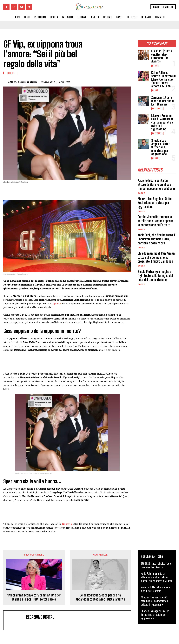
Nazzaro (67, 524)
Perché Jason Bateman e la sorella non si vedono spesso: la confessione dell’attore (156, 221)
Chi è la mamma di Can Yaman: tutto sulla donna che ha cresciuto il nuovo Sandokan (157, 257)
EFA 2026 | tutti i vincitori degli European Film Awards (162, 56)
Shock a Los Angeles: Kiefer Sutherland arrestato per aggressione (160, 147)
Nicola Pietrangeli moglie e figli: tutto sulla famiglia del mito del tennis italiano (155, 276)
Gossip (155, 90)
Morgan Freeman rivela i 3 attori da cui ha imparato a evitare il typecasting (162, 122)
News (155, 66)
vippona (57, 303)
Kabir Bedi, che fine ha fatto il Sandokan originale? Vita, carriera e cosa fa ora (156, 239)
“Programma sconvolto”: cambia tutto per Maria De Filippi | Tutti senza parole (34, 597)
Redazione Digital (27, 82)
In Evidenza (157, 109)
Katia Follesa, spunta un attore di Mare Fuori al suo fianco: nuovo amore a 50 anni (163, 80)
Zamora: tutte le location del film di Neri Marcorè (163, 101)
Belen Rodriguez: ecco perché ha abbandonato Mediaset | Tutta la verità (100, 597)
